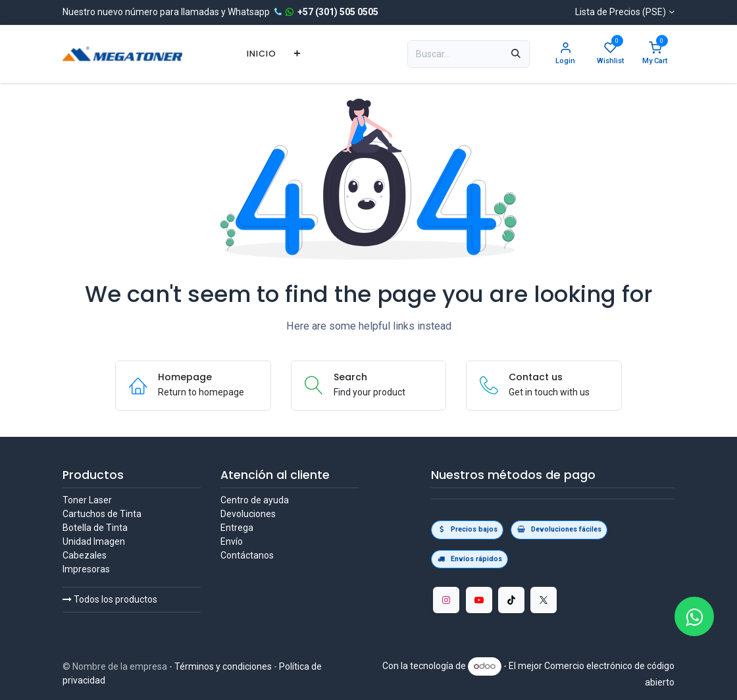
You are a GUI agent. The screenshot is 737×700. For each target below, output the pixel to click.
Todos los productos (110, 599)
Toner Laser (87, 500)
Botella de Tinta (95, 528)
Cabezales (85, 555)
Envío (232, 541)
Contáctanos (247, 555)
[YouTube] (479, 600)
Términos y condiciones (223, 666)
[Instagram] (446, 600)
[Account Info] (565, 54)
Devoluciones (248, 514)
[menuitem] (262, 54)
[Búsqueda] (516, 54)
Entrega (237, 528)
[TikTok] (511, 600)
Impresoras (86, 569)
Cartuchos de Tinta (102, 514)
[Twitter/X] (544, 600)
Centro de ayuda (255, 500)
